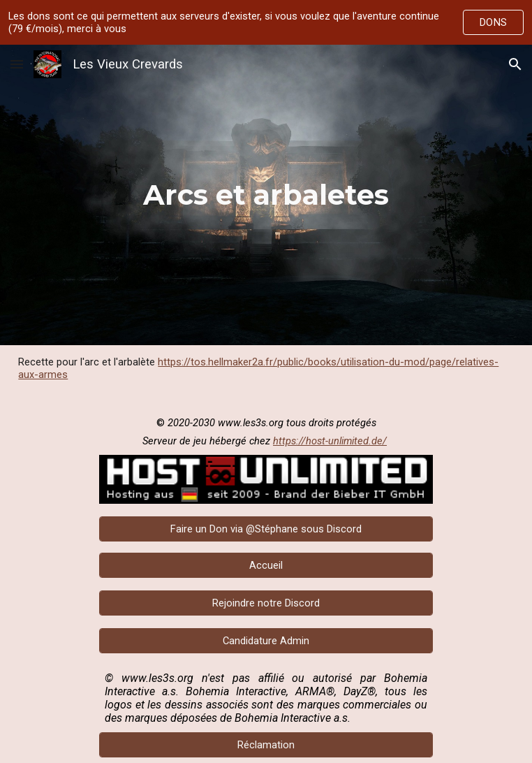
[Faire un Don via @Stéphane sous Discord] (266, 529)
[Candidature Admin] (266, 640)
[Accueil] (266, 565)
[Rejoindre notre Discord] (266, 603)
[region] (266, 22)
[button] (17, 64)
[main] (266, 195)
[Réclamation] (266, 744)
